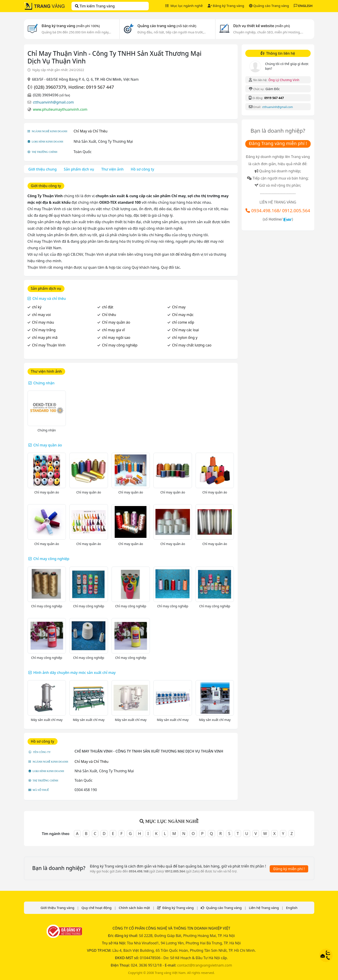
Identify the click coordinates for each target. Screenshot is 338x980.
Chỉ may (179, 307)
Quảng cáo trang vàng (167, 26)
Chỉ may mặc (183, 315)
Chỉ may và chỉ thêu (49, 299)
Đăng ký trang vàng (71, 26)
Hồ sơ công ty (142, 169)
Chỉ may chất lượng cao (192, 345)
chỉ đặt (108, 307)
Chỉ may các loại (185, 330)
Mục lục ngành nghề (184, 6)
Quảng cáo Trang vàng (269, 6)
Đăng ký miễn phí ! (289, 869)
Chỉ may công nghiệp (120, 345)
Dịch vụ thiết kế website (262, 26)
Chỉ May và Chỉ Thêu (90, 131)
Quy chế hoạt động (97, 908)
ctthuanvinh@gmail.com (53, 102)
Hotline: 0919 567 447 (91, 87)
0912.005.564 (296, 211)
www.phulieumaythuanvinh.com (60, 109)
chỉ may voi (41, 315)
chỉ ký (37, 307)
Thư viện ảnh (112, 169)
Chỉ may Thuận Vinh (49, 345)
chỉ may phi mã (45, 337)
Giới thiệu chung (43, 169)
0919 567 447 (274, 98)
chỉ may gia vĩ (113, 330)
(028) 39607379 (50, 87)
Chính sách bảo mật (134, 908)
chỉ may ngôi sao (116, 337)
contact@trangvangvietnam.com (205, 965)
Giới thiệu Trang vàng (57, 908)
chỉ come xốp (183, 322)
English (292, 908)
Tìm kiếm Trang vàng (95, 6)
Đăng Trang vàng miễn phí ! (278, 143)
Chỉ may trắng (44, 330)
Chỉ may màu (43, 322)
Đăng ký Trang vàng (226, 6)
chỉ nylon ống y (185, 337)
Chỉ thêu (109, 315)
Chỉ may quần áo (116, 322)
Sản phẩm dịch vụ (79, 169)
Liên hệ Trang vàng (264, 908)
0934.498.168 (265, 211)
